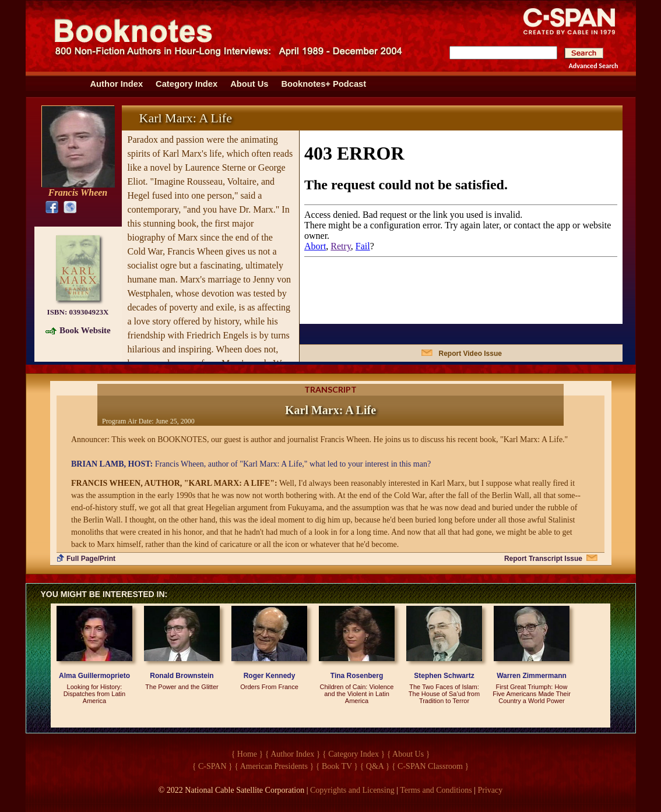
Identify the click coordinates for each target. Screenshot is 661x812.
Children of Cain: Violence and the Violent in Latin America (357, 694)
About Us (249, 84)
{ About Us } (409, 754)
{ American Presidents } (274, 766)
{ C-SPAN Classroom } (430, 766)
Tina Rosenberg (357, 676)
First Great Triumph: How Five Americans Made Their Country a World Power (532, 694)
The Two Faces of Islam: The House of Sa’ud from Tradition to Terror (444, 694)
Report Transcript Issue (543, 559)
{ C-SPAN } (212, 766)
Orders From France (269, 687)
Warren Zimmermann (532, 676)
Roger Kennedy (270, 676)
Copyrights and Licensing (352, 790)
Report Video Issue (470, 354)
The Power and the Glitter (182, 687)
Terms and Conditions (436, 790)
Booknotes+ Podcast (324, 84)
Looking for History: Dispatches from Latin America (94, 694)
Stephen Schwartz (444, 676)
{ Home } (247, 754)
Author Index (117, 84)
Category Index (187, 84)
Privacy (491, 790)
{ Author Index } (293, 754)
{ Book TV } (337, 766)
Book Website (85, 330)
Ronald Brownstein (182, 676)
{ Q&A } (375, 766)
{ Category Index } (354, 754)
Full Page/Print (91, 559)
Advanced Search (594, 66)
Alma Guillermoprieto (94, 676)
